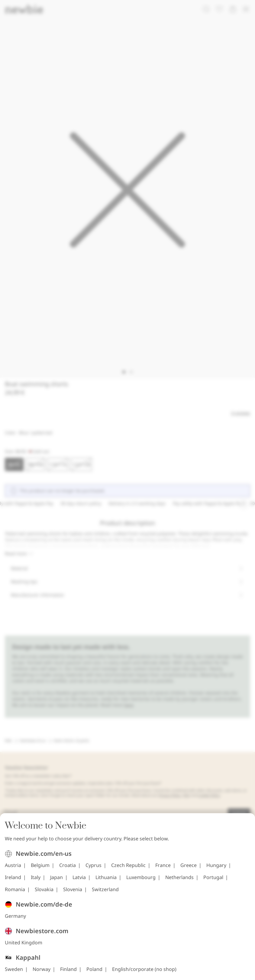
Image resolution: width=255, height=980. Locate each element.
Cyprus (94, 865)
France (163, 865)
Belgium (40, 865)
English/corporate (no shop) (144, 969)
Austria (13, 865)
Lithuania (106, 877)
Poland (94, 969)
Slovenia (73, 889)
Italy (36, 877)
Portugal (213, 877)
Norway (42, 969)
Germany (15, 916)
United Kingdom (24, 943)
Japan (56, 877)
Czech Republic (128, 865)
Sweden (14, 969)
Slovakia (44, 889)
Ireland (13, 877)
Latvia (79, 877)
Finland (68, 969)
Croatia (68, 865)
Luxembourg (141, 877)
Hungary (216, 865)
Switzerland (105, 889)
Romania (15, 889)
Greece (189, 865)
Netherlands (179, 877)
